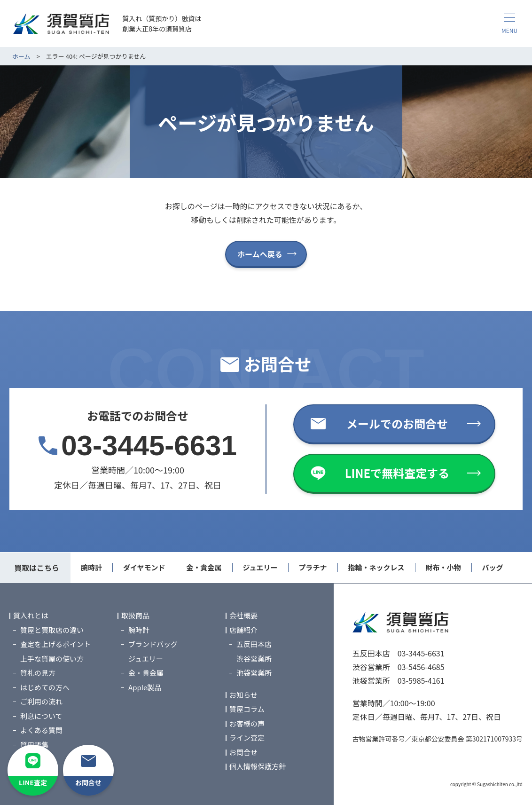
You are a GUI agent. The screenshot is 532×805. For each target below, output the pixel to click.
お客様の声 (247, 723)
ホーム (21, 56)
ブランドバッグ (153, 644)
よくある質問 (41, 730)
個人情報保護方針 (258, 767)
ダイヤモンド (144, 567)
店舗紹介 (243, 630)
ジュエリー (260, 567)
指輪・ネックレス (376, 567)
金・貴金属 (204, 567)
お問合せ (243, 752)
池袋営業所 (254, 673)
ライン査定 (247, 738)
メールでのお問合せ (397, 423)
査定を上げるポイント (55, 644)
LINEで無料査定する (397, 473)
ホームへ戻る (260, 254)
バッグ (493, 567)
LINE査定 (33, 782)
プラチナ (313, 567)
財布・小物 (443, 567)
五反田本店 (254, 644)
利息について (41, 716)
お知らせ (243, 695)
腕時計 (91, 567)
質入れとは (31, 616)
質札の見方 (38, 673)
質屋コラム (247, 709)
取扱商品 (135, 616)
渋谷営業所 (254, 659)
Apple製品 (145, 687)
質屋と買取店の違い (52, 630)
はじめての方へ (45, 687)
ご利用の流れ (41, 702)
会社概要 (243, 616)
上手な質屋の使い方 (52, 659)
